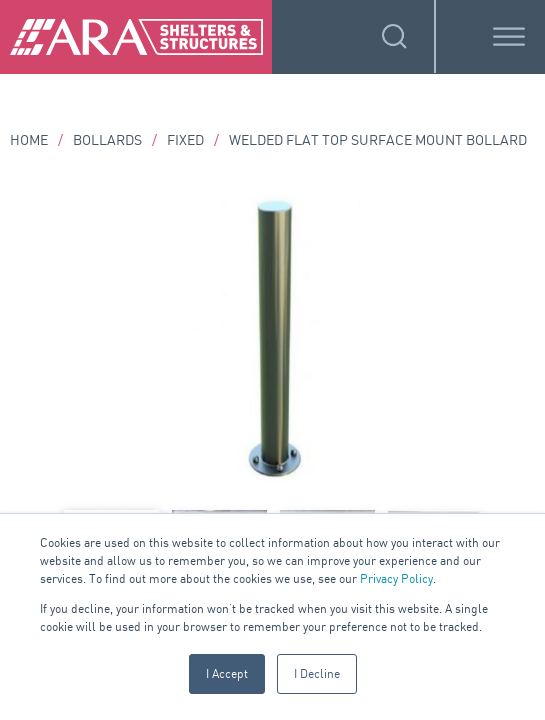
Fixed (185, 139)
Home (29, 139)
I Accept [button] (227, 673)
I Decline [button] (317, 673)
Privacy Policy (396, 578)
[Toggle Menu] (509, 36)
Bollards (107, 139)
